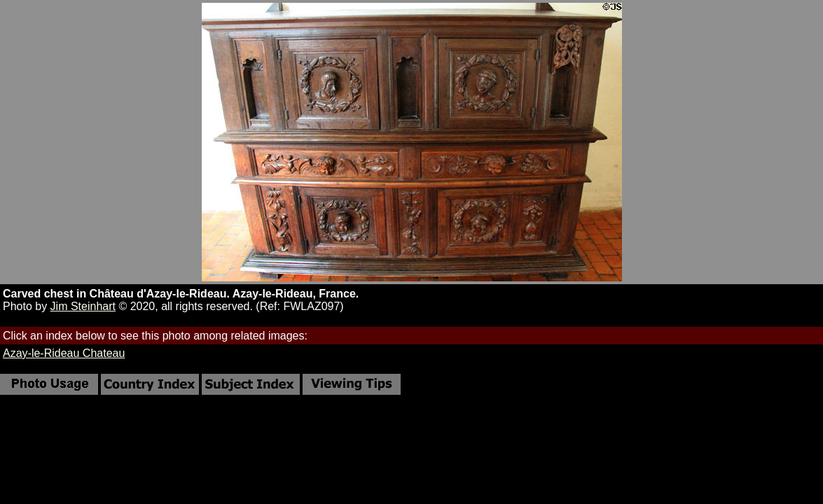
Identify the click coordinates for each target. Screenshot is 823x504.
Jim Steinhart (83, 306)
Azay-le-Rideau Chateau (64, 353)
